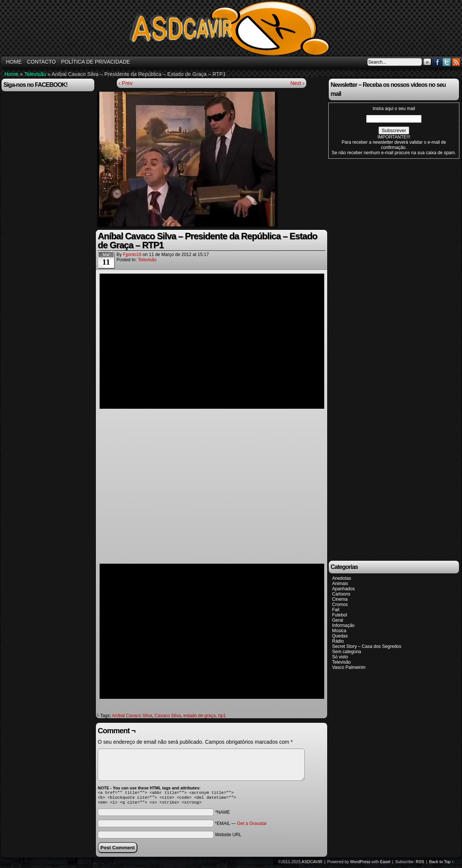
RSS (456, 62)
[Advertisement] (385, 359)
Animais (340, 584)
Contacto (41, 62)
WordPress (360, 864)
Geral (338, 620)
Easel (385, 864)
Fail (336, 610)
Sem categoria (346, 652)
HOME (14, 62)
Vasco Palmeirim (349, 667)
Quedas (340, 636)
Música (339, 631)
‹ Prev (126, 83)
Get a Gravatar (252, 826)
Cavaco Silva (168, 716)
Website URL (228, 837)
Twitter (447, 62)
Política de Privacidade (95, 62)
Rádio (338, 641)
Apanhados (344, 589)
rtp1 (222, 716)
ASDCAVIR (312, 864)
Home (11, 74)
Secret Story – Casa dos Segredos (367, 646)
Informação (343, 625)
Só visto (340, 657)
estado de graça (200, 716)
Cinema (340, 599)
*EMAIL (241, 826)
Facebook (437, 62)
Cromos (340, 604)
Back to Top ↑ (441, 864)
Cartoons (341, 594)
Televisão (35, 74)
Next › (297, 83)
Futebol (340, 615)
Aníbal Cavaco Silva (132, 716)
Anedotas (342, 578)
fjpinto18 (132, 255)
